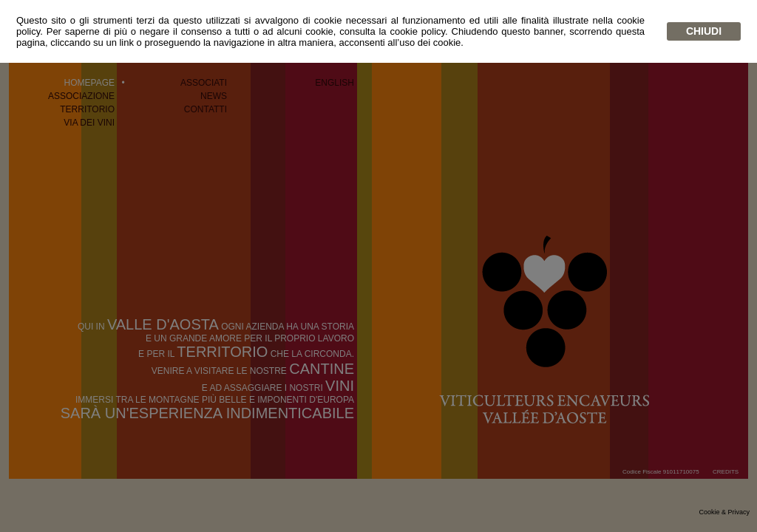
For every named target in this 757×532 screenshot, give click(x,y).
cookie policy (417, 31)
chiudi (704, 31)
